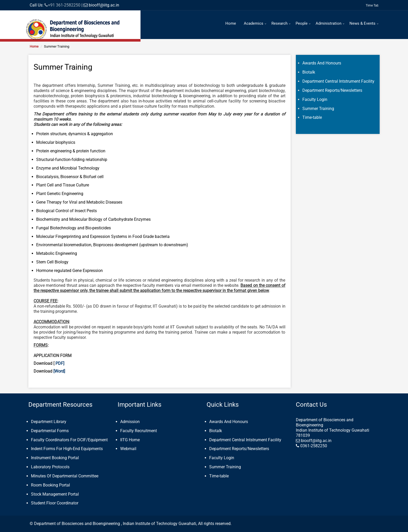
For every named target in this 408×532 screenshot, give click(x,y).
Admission (130, 422)
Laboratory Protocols (50, 467)
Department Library (49, 422)
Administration (329, 23)
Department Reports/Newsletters (239, 449)
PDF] (60, 363)
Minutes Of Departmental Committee (65, 476)
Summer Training (225, 467)
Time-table (219, 476)
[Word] (59, 371)
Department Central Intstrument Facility (245, 440)
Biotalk (216, 431)
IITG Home (130, 440)
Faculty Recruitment (139, 431)
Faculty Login (222, 458)
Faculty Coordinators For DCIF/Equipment (69, 440)
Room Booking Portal (50, 485)
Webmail (128, 449)
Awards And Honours (229, 422)
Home (231, 23)
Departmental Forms (50, 431)
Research (279, 23)
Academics (254, 23)
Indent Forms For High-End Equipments (67, 449)
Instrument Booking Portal (55, 458)
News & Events (362, 23)
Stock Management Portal (55, 494)
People (302, 23)
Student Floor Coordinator (55, 503)
